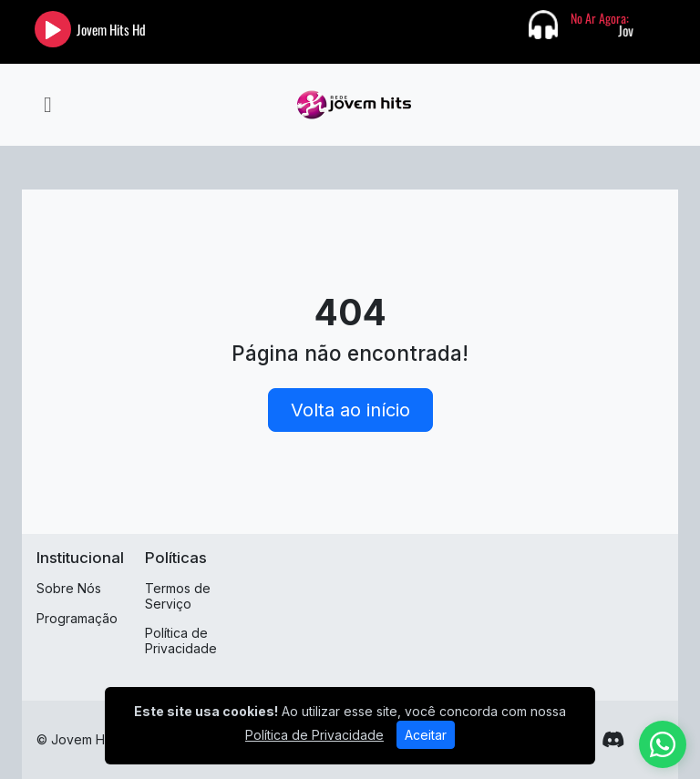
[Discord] (613, 740)
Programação (77, 618)
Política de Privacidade (181, 641)
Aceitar (426, 735)
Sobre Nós (69, 588)
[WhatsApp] (663, 744)
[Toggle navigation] (48, 105)
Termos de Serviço (178, 596)
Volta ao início (350, 410)
